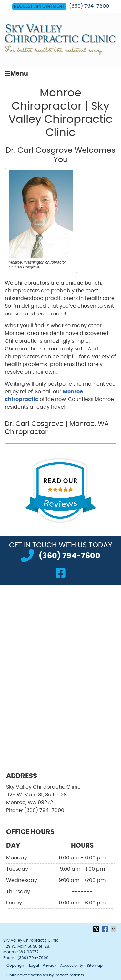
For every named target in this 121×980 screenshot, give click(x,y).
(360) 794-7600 (89, 6)
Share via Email (114, 929)
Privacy (50, 966)
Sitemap (95, 966)
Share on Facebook (106, 929)
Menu (16, 73)
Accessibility (72, 966)
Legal (34, 966)
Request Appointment (39, 6)
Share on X (97, 929)
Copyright (16, 966)
